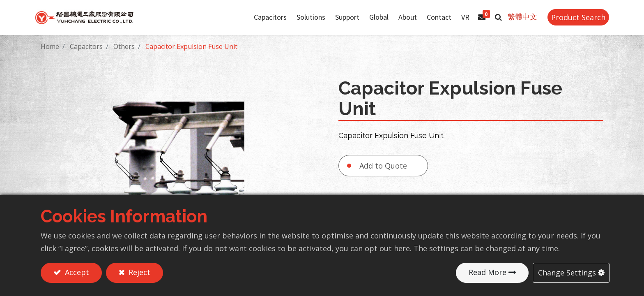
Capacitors (86, 55)
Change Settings (567, 273)
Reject (138, 273)
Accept (76, 273)
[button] (493, 22)
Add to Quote (383, 175)
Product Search (573, 22)
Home (50, 55)
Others (124, 55)
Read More (488, 273)
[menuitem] (373, 22)
